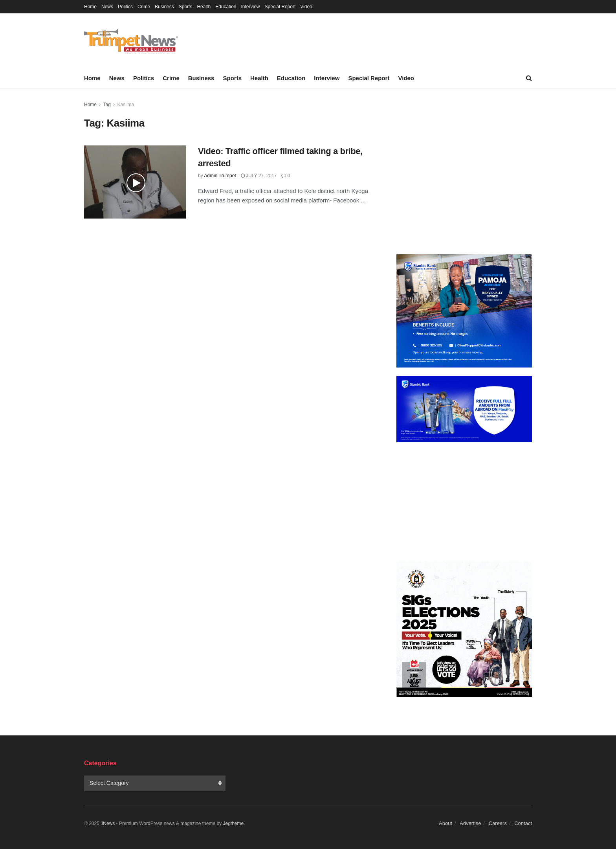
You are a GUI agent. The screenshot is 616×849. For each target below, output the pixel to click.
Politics (125, 7)
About (445, 823)
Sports (186, 7)
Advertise (470, 823)
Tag (107, 105)
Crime (144, 7)
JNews (108, 823)
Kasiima (126, 105)
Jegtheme (233, 823)
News (107, 7)
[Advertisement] (464, 173)
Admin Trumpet (220, 176)
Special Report (280, 7)
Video (306, 7)
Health (204, 7)
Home (90, 7)
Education (226, 7)
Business (164, 7)
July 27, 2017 (259, 176)
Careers (498, 823)
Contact (523, 823)
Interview (251, 7)
